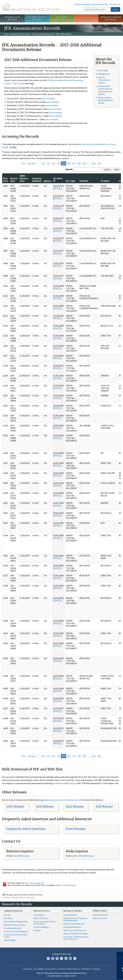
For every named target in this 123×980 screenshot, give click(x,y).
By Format (8, 918)
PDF (56, 188)
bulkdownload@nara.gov (64, 783)
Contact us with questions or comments (19, 897)
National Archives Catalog (14, 925)
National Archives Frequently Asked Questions (75, 919)
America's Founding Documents (111, 18)
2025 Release (15, 807)
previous (32, 163)
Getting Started (70, 915)
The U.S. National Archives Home (31, 7)
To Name (105, 181)
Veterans (37, 930)
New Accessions (100, 918)
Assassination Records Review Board (106, 100)
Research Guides (73, 911)
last (99, 163)
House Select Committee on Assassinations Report (105, 90)
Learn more (98, 975)
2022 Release (75, 807)
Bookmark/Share (100, 4)
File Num (84, 181)
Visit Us (86, 18)
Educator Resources (61, 18)
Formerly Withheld (37, 180)
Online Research (13, 911)
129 (84, 163)
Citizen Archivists (83, 4)
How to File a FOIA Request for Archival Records (76, 938)
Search (116, 9)
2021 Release (104, 807)
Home (7, 34)
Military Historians (41, 918)
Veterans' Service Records (37, 18)
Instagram (57, 958)
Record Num (14, 180)
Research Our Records (12, 18)
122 (48, 163)
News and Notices (101, 915)
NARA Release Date (24, 178)
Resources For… (42, 911)
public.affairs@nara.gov (83, 856)
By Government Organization (16, 922)
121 (43, 163)
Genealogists (39, 915)
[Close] (120, 954)
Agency (47, 181)
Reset (117, 169)
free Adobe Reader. (34, 883)
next (94, 163)
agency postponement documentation (63, 800)
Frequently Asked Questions (26, 829)
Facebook (48, 958)
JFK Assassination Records (43, 34)
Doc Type (71, 181)
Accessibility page (68, 885)
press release (48, 98)
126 (69, 163)
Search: (69, 169)
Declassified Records (72, 927)
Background (104, 74)
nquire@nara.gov (21, 856)
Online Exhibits (10, 940)
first (24, 163)
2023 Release (45, 807)
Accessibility (39, 969)
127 (74, 163)
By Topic (7, 915)
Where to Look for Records (75, 930)
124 (58, 163)
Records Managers (41, 927)
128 (79, 163)
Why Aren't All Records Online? (76, 934)
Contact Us (115, 4)
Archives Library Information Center (16, 936)
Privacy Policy (51, 969)
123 (53, 163)
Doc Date (58, 179)
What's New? (100, 911)
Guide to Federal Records (74, 924)
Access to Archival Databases (16, 931)
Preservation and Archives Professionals (45, 923)
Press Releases (76, 829)
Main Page (103, 70)
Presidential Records (13, 928)
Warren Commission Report (104, 80)
